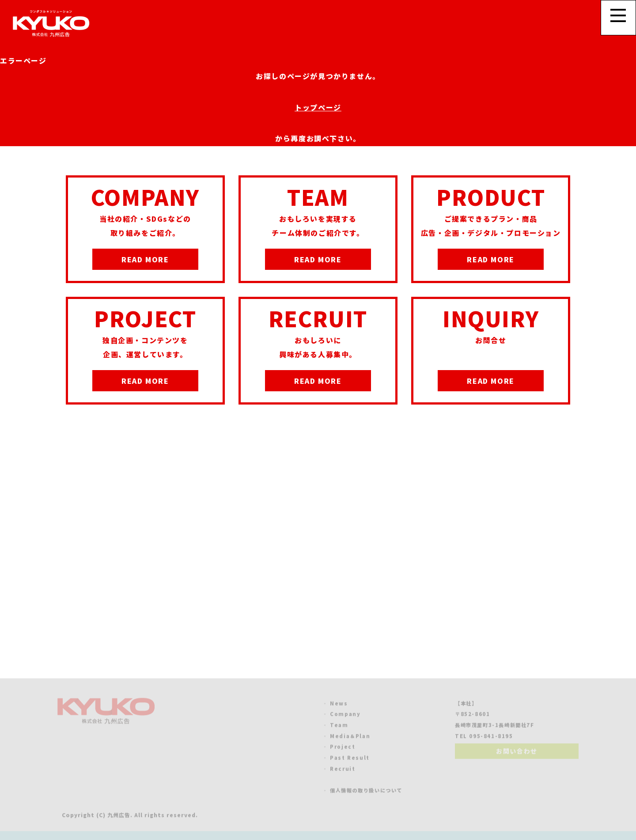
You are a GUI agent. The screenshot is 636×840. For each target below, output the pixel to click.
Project (343, 748)
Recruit (343, 769)
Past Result (350, 759)
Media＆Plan (350, 737)
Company (345, 715)
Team (339, 726)
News (339, 704)
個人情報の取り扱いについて (366, 791)
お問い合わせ (517, 752)
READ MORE (145, 259)
